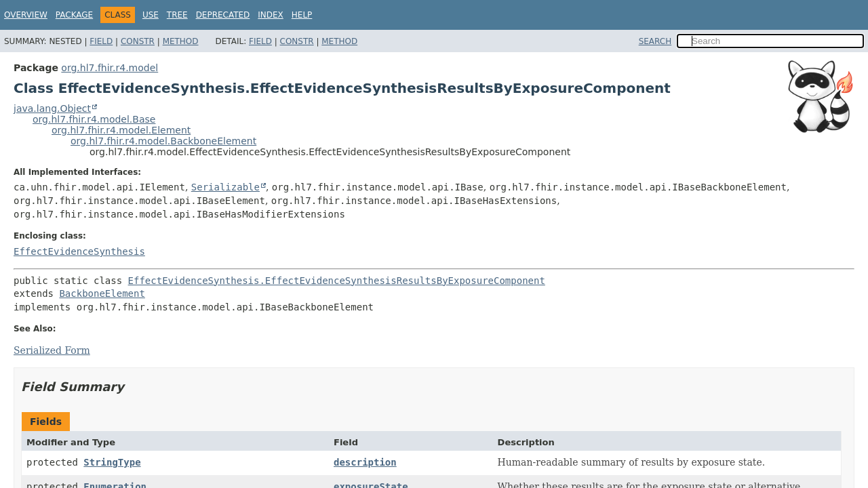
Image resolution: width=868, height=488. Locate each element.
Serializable (225, 187)
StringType (112, 462)
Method (181, 41)
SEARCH (655, 41)
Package (74, 15)
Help (302, 15)
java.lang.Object (52, 108)
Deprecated (223, 15)
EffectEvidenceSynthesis (79, 251)
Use (151, 15)
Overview (26, 15)
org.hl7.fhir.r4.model (110, 68)
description (365, 462)
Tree (177, 15)
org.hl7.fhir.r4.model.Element (121, 130)
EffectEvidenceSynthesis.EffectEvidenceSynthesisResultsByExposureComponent (337, 281)
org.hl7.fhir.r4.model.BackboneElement (163, 141)
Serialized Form (52, 350)
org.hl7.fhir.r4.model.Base (94, 119)
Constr (138, 41)
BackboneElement (102, 293)
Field (101, 41)
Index (271, 15)
